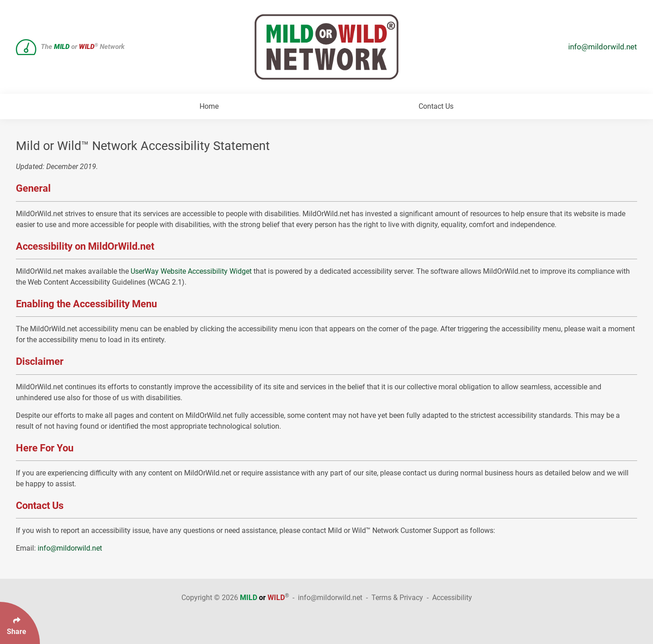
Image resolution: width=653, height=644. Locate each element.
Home (209, 106)
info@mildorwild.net (603, 47)
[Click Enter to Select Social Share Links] (20, 623)
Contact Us (436, 106)
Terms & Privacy (397, 598)
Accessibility (452, 598)
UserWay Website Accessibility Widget (191, 271)
